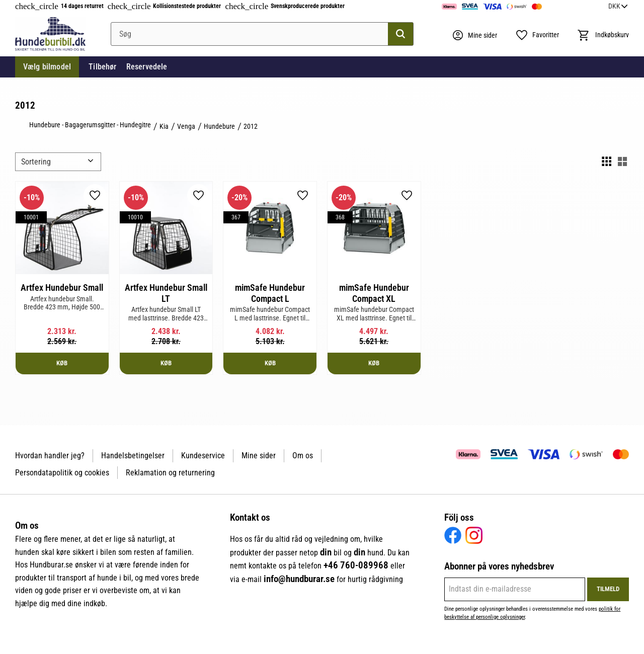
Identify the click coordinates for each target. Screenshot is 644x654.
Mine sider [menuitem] (259, 456)
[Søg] (400, 34)
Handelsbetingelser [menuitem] (133, 456)
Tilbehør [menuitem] (102, 67)
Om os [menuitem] (303, 456)
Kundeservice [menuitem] (203, 456)
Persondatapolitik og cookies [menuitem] (62, 473)
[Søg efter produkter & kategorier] (262, 34)
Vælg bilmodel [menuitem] (47, 67)
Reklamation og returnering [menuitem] (170, 473)
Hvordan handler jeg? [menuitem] (50, 456)
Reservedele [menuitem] (147, 67)
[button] (537, 35)
